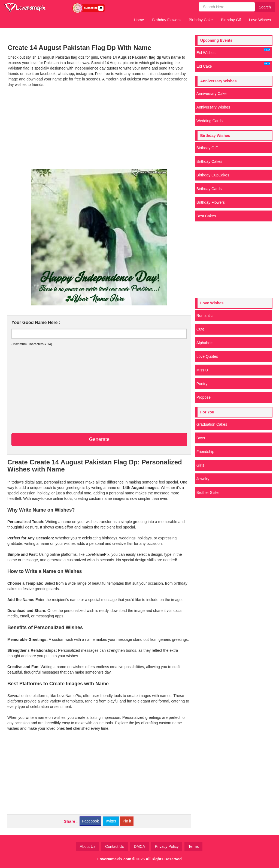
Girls (200, 465)
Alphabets (205, 343)
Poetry (202, 384)
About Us (88, 846)
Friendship (205, 452)
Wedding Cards (210, 121)
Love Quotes (207, 356)
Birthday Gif (231, 20)
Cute (201, 329)
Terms (193, 846)
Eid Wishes (233, 52)
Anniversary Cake (212, 94)
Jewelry (203, 479)
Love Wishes (260, 20)
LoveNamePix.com (114, 859)
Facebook (90, 821)
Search (265, 7)
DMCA (139, 846)
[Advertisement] (99, 128)
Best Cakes (206, 216)
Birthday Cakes (209, 161)
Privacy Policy (167, 846)
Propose (204, 397)
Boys (201, 438)
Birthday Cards (209, 189)
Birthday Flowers (166, 20)
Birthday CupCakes (213, 175)
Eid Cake (233, 65)
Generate (99, 439)
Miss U (202, 370)
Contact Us (115, 846)
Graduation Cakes (212, 424)
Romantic (204, 316)
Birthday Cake (201, 20)
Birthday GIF (207, 148)
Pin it (127, 821)
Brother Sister (208, 492)
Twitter (111, 821)
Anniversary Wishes (213, 107)
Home (139, 20)
